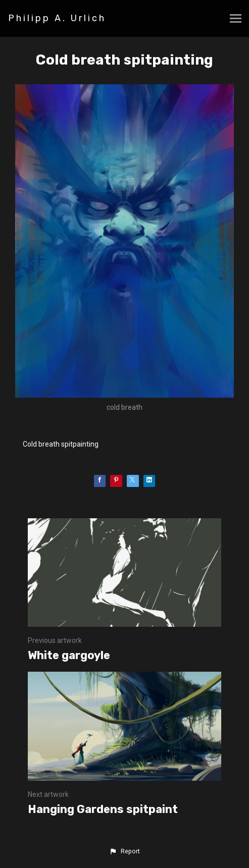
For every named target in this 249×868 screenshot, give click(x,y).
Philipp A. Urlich (57, 18)
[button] (124, 851)
